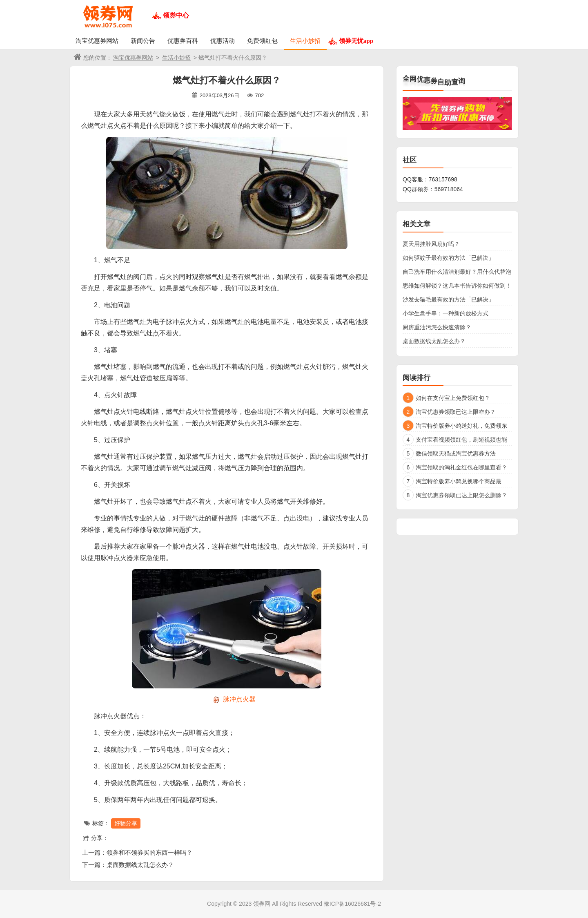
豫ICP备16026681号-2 (352, 904)
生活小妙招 (305, 41)
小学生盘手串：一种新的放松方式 (445, 313)
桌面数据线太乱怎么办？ (140, 865)
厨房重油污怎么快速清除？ (437, 327)
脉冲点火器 (239, 699)
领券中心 (176, 15)
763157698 (443, 179)
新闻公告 (143, 41)
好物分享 (126, 823)
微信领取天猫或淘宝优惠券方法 (456, 453)
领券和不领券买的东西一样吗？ (149, 852)
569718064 (449, 189)
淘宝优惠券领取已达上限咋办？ (456, 412)
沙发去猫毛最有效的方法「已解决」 (448, 299)
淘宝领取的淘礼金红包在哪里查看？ (461, 467)
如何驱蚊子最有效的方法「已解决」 (448, 258)
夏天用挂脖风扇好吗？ (431, 244)
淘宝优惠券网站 (97, 41)
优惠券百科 (183, 41)
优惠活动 (223, 41)
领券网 (262, 904)
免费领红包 (262, 41)
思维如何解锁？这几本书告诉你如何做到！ (457, 286)
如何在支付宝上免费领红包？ (453, 398)
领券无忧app (356, 41)
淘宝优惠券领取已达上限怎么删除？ (461, 495)
